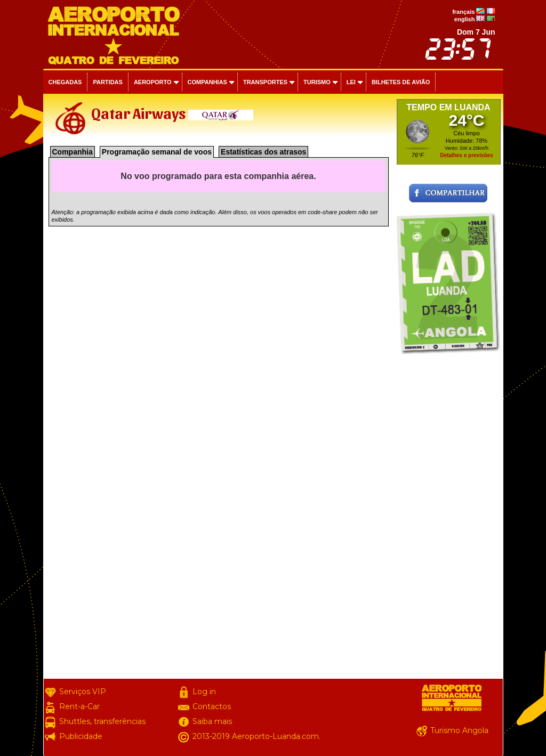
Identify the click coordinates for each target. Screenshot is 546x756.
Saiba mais (212, 721)
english (465, 19)
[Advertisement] (449, 519)
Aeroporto (153, 82)
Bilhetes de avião (401, 82)
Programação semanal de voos (157, 152)
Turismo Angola (459, 730)
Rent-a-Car (79, 706)
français (463, 12)
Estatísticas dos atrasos (263, 152)
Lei (351, 82)
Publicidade (81, 736)
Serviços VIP (83, 692)
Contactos (212, 706)
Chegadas (65, 82)
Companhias (207, 82)
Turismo (317, 82)
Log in (204, 692)
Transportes (265, 82)
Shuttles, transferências (102, 721)
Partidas (107, 82)
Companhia (73, 152)
